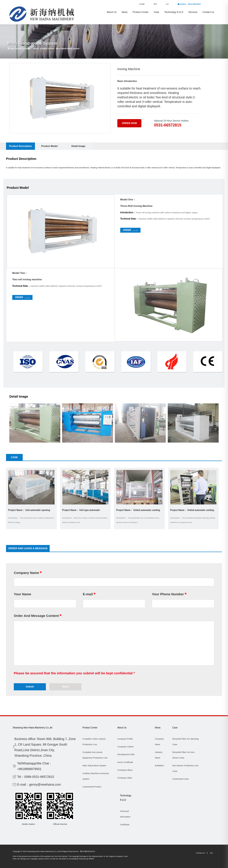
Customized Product (92, 787)
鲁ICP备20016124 (88, 851)
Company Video (125, 778)
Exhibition (160, 766)
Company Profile (125, 739)
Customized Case (181, 779)
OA (211, 853)
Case (156, 12)
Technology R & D (174, 12)
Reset (65, 687)
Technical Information (125, 814)
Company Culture (125, 747)
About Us (112, 12)
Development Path (126, 754)
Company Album (125, 770)
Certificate (125, 825)
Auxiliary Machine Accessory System (96, 776)
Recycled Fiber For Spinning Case (185, 742)
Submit (30, 687)
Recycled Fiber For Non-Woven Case (184, 755)
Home (36, 49)
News (125, 12)
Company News (159, 742)
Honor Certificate (125, 762)
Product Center (141, 12)
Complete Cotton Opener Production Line (94, 742)
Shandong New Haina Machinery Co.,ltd (33, 728)
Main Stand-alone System (68, 49)
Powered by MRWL (86, 859)
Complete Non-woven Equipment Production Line (95, 755)
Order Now (129, 123)
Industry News (159, 755)
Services (193, 12)
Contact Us (208, 12)
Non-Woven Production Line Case (185, 768)
